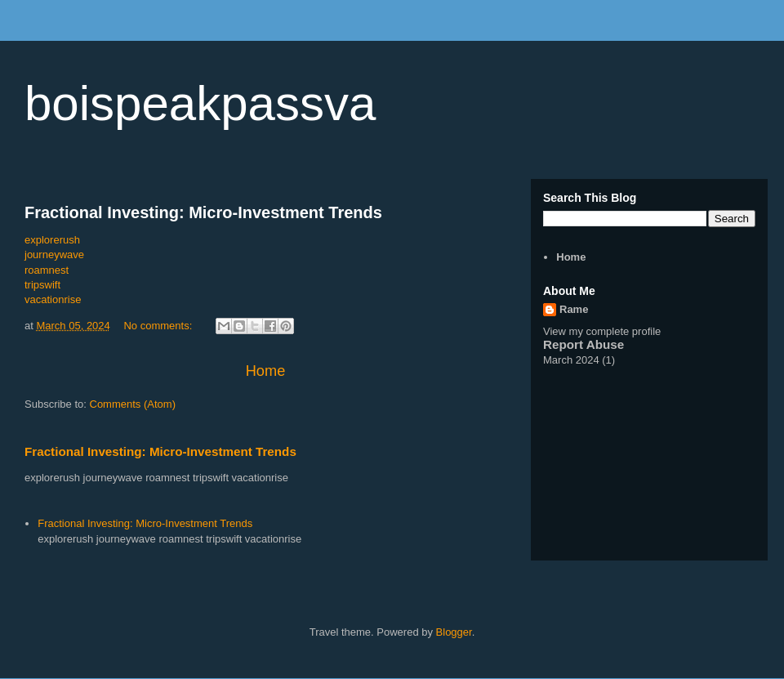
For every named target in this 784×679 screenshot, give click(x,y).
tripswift (42, 285)
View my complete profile (602, 331)
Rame (574, 309)
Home (266, 371)
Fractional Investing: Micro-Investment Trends (203, 212)
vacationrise (53, 299)
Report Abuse (584, 344)
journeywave (54, 255)
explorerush (52, 240)
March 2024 (571, 360)
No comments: (159, 326)
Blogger (454, 632)
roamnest (47, 270)
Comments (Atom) (133, 404)
